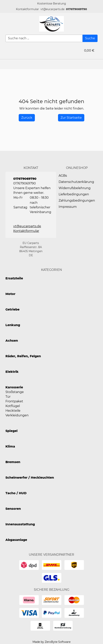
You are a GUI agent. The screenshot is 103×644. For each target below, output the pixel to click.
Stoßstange (15, 392)
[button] (27, 9)
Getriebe (12, 309)
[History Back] (27, 118)
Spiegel (11, 431)
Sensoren (13, 509)
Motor (10, 294)
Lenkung (13, 325)
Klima (10, 446)
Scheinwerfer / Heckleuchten (30, 478)
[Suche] (90, 38)
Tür (8, 397)
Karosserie (14, 387)
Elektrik (12, 372)
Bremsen (13, 462)
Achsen (12, 341)
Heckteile (13, 411)
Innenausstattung (20, 524)
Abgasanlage (16, 540)
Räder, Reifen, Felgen (23, 356)
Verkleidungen (17, 415)
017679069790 (77, 9)
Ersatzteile (14, 278)
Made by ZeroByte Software (51, 642)
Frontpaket (14, 401)
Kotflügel (13, 406)
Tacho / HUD (16, 493)
